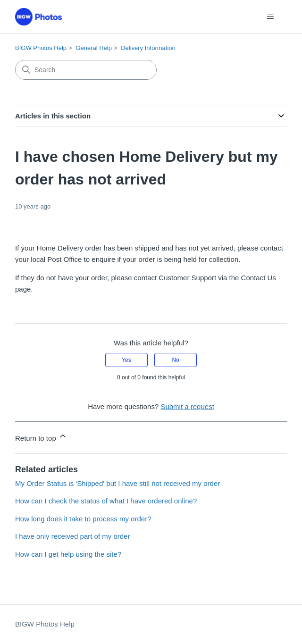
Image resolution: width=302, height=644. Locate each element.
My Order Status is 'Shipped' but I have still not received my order (117, 483)
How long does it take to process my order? (83, 519)
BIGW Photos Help (41, 48)
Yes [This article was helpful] (126, 360)
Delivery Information (148, 48)
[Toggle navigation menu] (270, 17)
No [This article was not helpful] (175, 360)
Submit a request (187, 406)
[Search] (86, 70)
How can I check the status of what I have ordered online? (106, 501)
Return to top (41, 437)
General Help (94, 48)
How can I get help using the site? (68, 554)
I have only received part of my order (72, 536)
